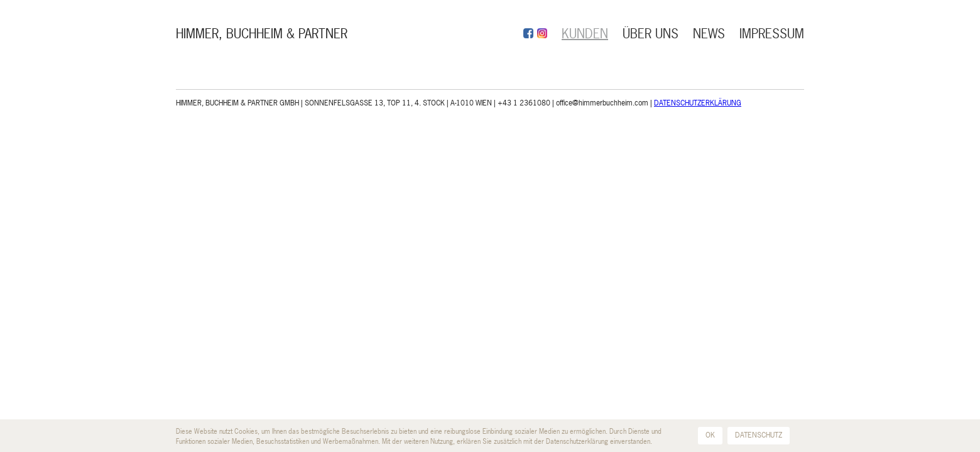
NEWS (709, 34)
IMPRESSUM (772, 34)
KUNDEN (585, 34)
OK (710, 435)
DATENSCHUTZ (759, 435)
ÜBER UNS (651, 34)
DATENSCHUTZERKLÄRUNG (698, 103)
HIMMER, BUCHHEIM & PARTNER (262, 34)
